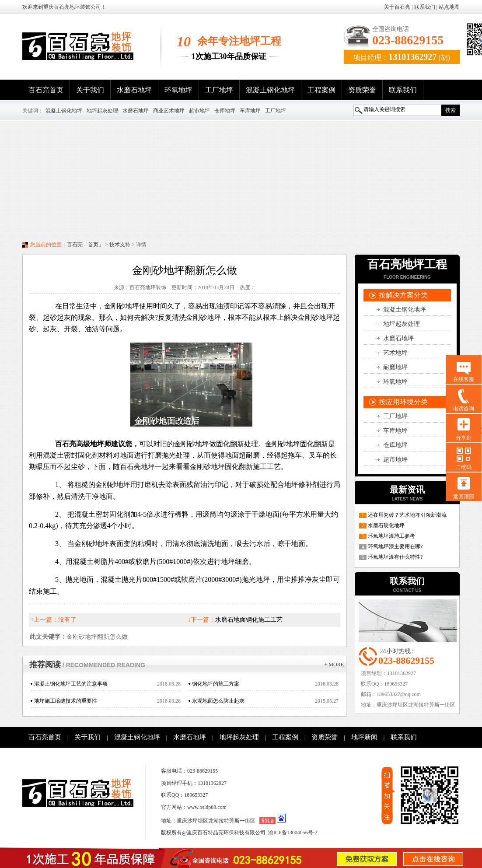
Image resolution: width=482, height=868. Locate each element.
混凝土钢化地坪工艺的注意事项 (71, 684)
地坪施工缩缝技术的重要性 (66, 701)
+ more (334, 665)
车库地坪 (250, 111)
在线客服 (464, 379)
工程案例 (321, 90)
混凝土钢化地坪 (270, 90)
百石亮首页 (46, 90)
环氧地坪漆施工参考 (391, 536)
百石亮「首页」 (85, 245)
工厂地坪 (219, 90)
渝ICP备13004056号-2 (293, 833)
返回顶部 (464, 497)
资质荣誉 (362, 90)
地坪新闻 (364, 737)
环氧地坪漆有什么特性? (395, 557)
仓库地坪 (225, 111)
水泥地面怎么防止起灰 (218, 701)
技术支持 (120, 245)
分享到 (464, 438)
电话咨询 (464, 409)
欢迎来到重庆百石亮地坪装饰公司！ (64, 7)
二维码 (464, 467)
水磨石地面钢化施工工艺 (249, 620)
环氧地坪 (178, 90)
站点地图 (449, 7)
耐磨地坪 (395, 367)
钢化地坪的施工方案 (216, 684)
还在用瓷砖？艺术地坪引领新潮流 (407, 515)
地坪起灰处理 (102, 111)
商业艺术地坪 (169, 111)
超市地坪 (199, 111)
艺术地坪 (395, 353)
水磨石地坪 (134, 90)
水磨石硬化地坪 (386, 525)
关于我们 (90, 90)
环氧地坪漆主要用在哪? (395, 546)
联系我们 (425, 7)
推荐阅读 (87, 665)
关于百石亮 (397, 7)
